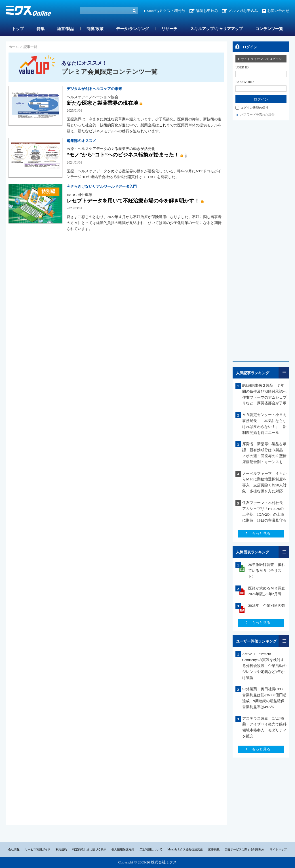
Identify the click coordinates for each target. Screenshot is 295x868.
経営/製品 (66, 29)
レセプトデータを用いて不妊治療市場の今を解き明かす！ (133, 201)
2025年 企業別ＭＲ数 (267, 605)
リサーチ (169, 29)
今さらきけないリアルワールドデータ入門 (102, 186)
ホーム (14, 47)
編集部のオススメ (81, 141)
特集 (41, 29)
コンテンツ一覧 (269, 29)
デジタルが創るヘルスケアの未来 (94, 89)
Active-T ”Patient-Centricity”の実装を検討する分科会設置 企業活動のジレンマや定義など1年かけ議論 (264, 666)
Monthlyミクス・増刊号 (166, 11)
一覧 (284, 373)
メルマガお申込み (243, 11)
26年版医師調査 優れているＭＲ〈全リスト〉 (267, 571)
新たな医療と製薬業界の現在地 (102, 103)
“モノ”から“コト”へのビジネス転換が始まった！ (123, 155)
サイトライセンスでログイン (261, 59)
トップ (18, 29)
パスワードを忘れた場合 (257, 114)
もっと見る (261, 533)
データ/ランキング (132, 29)
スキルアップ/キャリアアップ (216, 29)
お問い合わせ (278, 11)
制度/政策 (95, 29)
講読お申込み (207, 11)
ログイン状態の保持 (254, 108)
